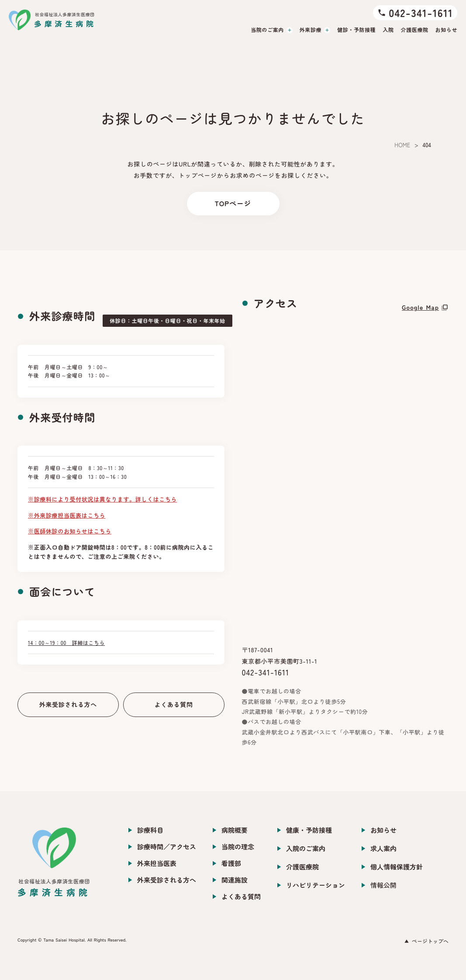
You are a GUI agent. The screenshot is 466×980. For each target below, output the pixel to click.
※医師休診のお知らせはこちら (70, 531)
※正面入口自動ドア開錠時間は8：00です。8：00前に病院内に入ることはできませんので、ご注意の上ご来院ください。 (121, 552)
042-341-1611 (266, 672)
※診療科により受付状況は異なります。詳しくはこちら (102, 499)
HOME (402, 145)
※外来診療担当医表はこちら (67, 515)
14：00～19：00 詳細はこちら (66, 642)
